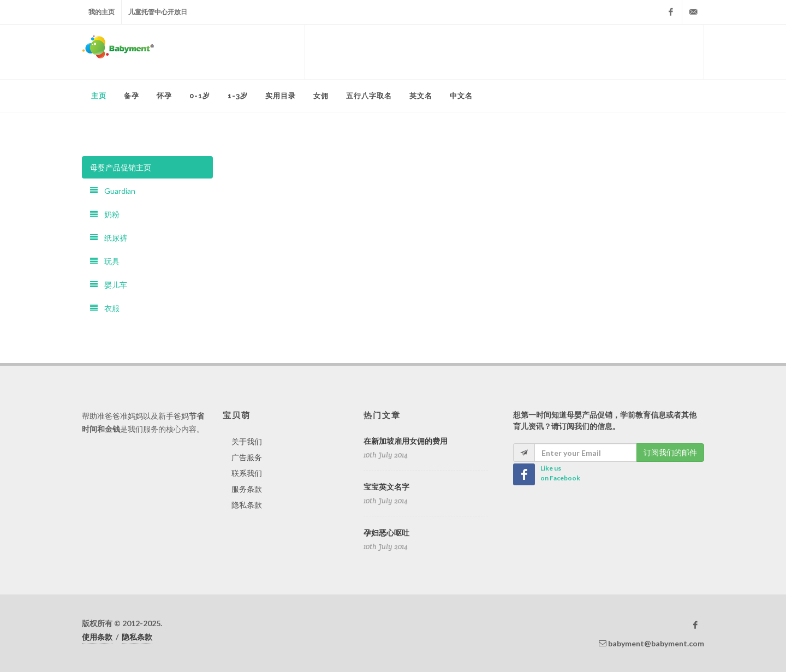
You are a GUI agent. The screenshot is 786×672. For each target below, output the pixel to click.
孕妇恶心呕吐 (386, 533)
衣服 (105, 308)
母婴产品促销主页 (121, 167)
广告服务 (247, 457)
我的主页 (102, 12)
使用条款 (97, 637)
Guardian (113, 191)
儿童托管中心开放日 (158, 12)
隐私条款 (247, 505)
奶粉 (105, 214)
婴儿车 (109, 285)
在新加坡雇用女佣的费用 (406, 441)
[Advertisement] (504, 52)
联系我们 (247, 473)
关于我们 (247, 441)
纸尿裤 (109, 238)
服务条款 (247, 489)
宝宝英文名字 (386, 487)
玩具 (105, 261)
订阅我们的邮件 (670, 452)
